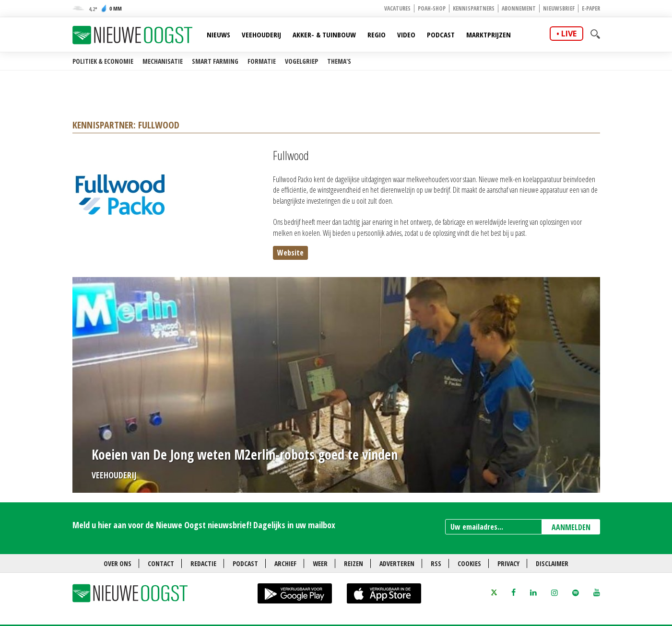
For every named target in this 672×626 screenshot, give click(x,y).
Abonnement (519, 8)
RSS (436, 563)
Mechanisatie (163, 61)
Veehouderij (261, 35)
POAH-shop (432, 8)
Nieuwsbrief (559, 8)
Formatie (262, 61)
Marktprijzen (489, 35)
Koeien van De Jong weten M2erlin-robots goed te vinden (245, 454)
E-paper (591, 8)
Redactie (203, 563)
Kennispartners (474, 8)
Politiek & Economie (103, 61)
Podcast (441, 35)
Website (290, 253)
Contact (161, 563)
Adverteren (397, 563)
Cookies (469, 563)
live (569, 34)
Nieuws (218, 35)
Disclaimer (552, 563)
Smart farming (215, 61)
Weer (320, 563)
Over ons (118, 563)
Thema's (339, 61)
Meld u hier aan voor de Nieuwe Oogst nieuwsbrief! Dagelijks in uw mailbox (204, 525)
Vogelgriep (301, 61)
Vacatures (397, 8)
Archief (285, 563)
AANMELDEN (571, 527)
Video (406, 35)
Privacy (508, 563)
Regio (377, 35)
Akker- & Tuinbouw (324, 35)
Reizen (354, 563)
